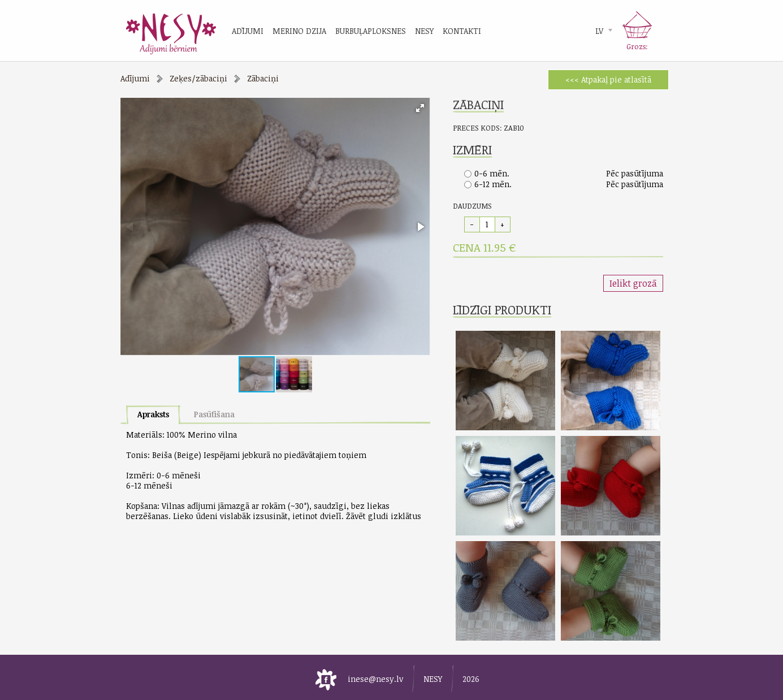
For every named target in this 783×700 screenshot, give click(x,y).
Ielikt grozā (633, 283)
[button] (420, 108)
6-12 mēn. (493, 184)
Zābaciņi (263, 78)
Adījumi (135, 78)
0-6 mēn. (492, 173)
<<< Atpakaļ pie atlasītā (608, 79)
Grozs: (637, 46)
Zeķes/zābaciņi (198, 78)
